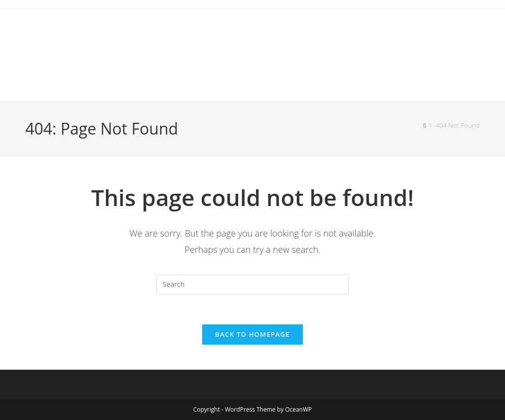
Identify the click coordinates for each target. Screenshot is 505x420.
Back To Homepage (252, 334)
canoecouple (74, 31)
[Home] (425, 125)
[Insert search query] (252, 284)
